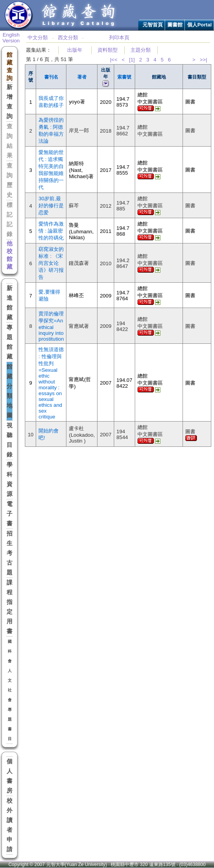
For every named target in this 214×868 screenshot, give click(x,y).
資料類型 (108, 50)
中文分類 (38, 38)
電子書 (10, 514)
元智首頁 (153, 25)
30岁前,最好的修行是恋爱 (51, 206)
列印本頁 (119, 38)
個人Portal (199, 25)
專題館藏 (10, 342)
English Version (11, 38)
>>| (203, 60)
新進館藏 (10, 303)
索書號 (124, 77)
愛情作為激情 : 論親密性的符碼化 (51, 231)
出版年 (75, 50)
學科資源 (10, 479)
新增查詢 (10, 102)
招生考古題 (10, 553)
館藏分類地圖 (10, 391)
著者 (82, 77)
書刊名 (51, 77)
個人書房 (10, 776)
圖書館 (175, 25)
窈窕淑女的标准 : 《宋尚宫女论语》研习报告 (51, 263)
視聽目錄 (10, 440)
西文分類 (68, 38)
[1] (132, 60)
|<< (114, 60)
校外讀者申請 (10, 825)
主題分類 (141, 50)
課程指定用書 (10, 607)
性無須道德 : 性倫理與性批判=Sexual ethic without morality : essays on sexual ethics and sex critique (51, 383)
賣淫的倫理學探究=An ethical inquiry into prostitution (51, 326)
